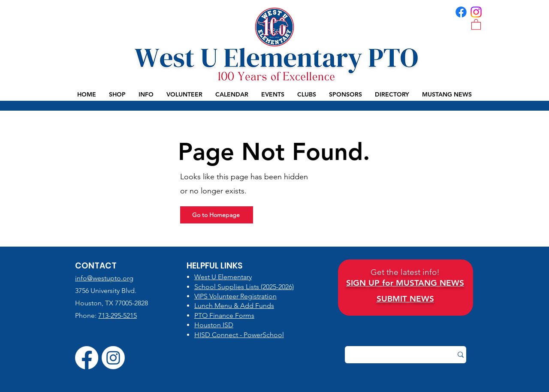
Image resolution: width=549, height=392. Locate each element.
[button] (476, 24)
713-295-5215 (118, 315)
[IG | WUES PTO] (476, 12)
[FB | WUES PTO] (461, 12)
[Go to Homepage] (217, 215)
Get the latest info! (405, 272)
